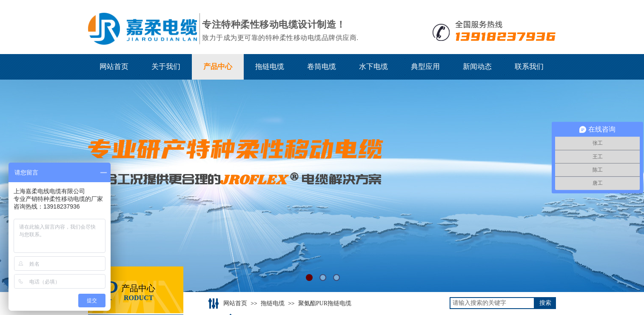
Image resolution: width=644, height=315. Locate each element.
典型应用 (425, 67)
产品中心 (218, 67)
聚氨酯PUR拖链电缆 (325, 303)
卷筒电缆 (322, 67)
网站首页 (114, 67)
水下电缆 (373, 67)
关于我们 (166, 67)
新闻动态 (477, 67)
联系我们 (529, 67)
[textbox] (492, 303)
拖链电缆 (270, 67)
